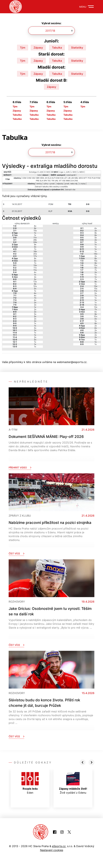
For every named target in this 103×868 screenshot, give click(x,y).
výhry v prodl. (49, 184)
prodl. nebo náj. (71, 184)
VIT (60, 181)
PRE (38, 181)
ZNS (76, 181)
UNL (56, 181)
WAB (68, 181)
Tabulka (57, 48)
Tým (23, 48)
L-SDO (74, 172)
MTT (85, 178)
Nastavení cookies (52, 850)
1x (35, 233)
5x (35, 314)
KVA (62, 178)
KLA (50, 178)
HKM (42, 178)
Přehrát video (20, 467)
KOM (58, 178)
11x (35, 238)
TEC (49, 181)
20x (35, 254)
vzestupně (71, 175)
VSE (64, 181)
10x (35, 286)
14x (96, 254)
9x (35, 244)
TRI (53, 181)
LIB (69, 178)
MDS (81, 178)
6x (35, 228)
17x (35, 256)
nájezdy (60, 184)
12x (96, 307)
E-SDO (47, 172)
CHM (29, 178)
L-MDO (81, 172)
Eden (30, 783)
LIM (72, 178)
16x (35, 251)
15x (35, 231)
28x (35, 240)
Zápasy (38, 48)
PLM (94, 178)
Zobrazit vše (70, 190)
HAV (33, 178)
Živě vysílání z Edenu (73, 783)
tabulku (46, 187)
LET (66, 178)
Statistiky (77, 48)
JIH (46, 178)
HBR (38, 178)
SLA (41, 181)
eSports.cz (59, 846)
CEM (24, 178)
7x (35, 249)
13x (35, 282)
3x (35, 247)
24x (35, 242)
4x (35, 226)
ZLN (72, 181)
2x (35, 277)
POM (98, 178)
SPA (45, 181)
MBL (76, 178)
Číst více (16, 553)
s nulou (82, 184)
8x (96, 233)
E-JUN (40, 172)
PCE (90, 178)
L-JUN (67, 172)
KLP (53, 178)
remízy (39, 184)
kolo (39, 175)
